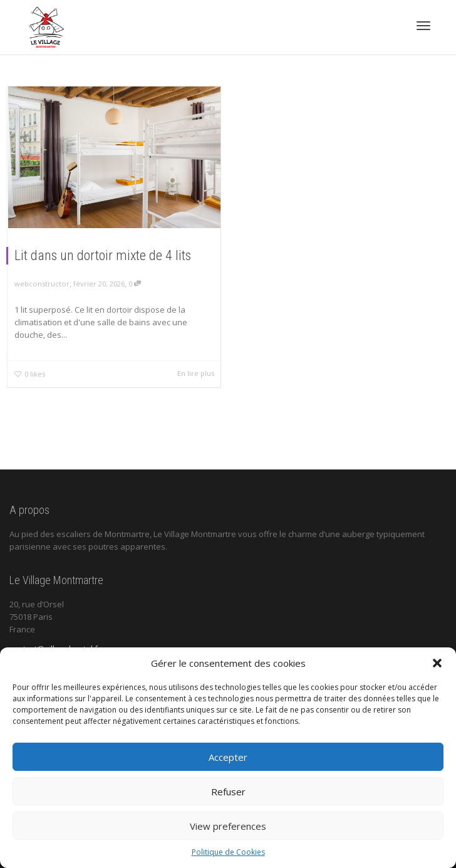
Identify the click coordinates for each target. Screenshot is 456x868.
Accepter (228, 757)
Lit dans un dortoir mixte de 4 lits (103, 255)
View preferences (228, 826)
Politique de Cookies (228, 852)
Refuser (228, 792)
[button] (437, 663)
